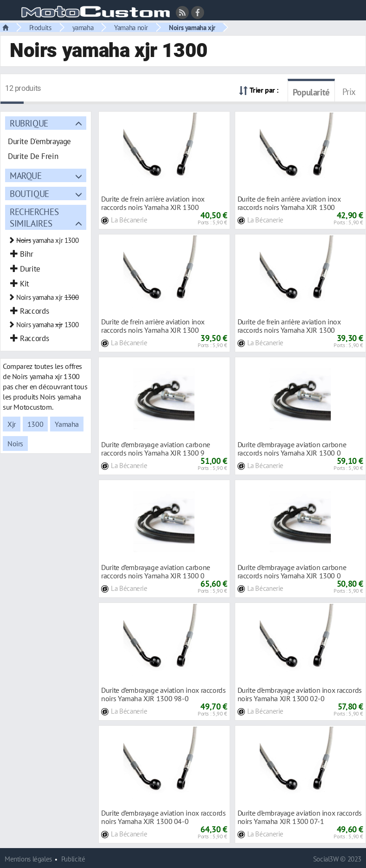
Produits (40, 27)
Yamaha (67, 424)
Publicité (73, 859)
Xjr (12, 424)
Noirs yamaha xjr (192, 27)
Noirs (15, 444)
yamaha (83, 27)
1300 (35, 424)
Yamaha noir (131, 27)
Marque (26, 175)
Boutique (29, 193)
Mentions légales (28, 859)
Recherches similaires (34, 217)
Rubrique (29, 123)
